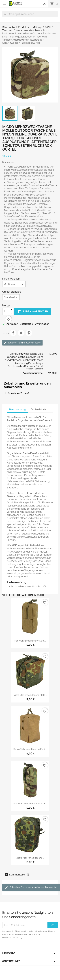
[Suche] (30, 14)
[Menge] (6, 311)
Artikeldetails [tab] (39, 409)
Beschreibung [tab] (17, 409)
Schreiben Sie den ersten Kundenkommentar (31, 887)
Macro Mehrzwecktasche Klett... (30, 749)
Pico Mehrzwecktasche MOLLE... (30, 804)
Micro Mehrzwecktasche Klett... (30, 695)
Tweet (21, 333)
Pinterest (29, 333)
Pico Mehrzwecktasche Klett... (30, 641)
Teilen (13, 333)
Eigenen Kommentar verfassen (22, 343)
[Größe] (11, 297)
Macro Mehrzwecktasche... (30, 858)
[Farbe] (14, 284)
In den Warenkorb (33, 311)
